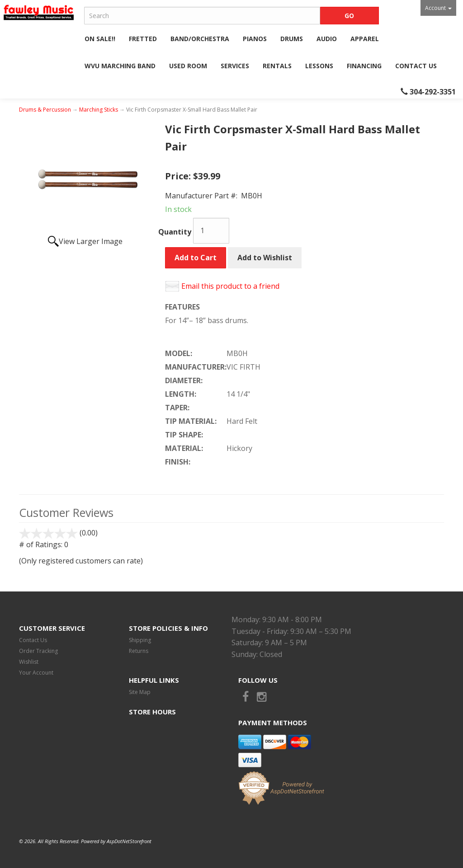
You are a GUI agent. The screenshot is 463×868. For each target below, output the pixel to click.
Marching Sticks (99, 110)
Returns (139, 651)
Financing (364, 66)
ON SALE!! (100, 39)
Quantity (175, 232)
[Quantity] (211, 231)
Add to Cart (196, 258)
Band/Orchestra (200, 39)
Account (438, 8)
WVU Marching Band (120, 66)
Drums (292, 39)
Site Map (140, 692)
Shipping (140, 640)
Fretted (143, 39)
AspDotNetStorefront (129, 841)
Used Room (188, 66)
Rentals (277, 66)
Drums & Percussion (45, 110)
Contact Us (416, 66)
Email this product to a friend (230, 286)
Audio (327, 39)
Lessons (319, 66)
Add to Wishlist (265, 258)
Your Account (36, 673)
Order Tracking (38, 651)
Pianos (255, 39)
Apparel (365, 39)
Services (235, 66)
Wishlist (29, 662)
